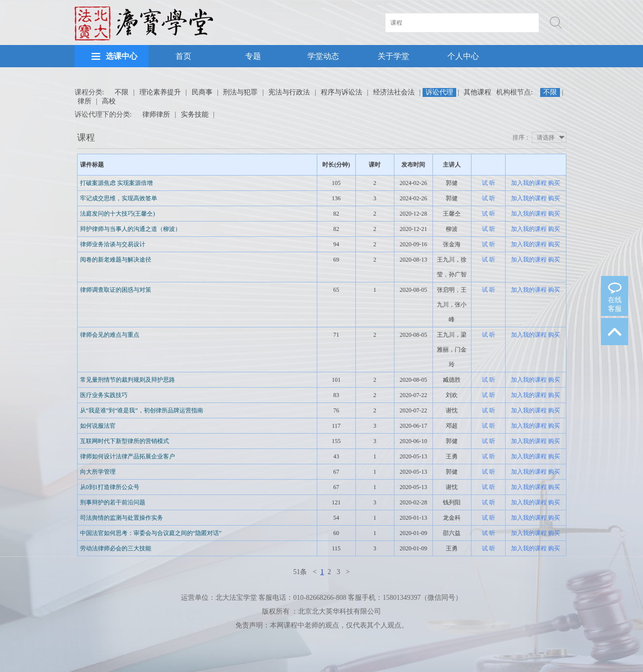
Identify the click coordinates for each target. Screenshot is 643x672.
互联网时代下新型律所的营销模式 (125, 441)
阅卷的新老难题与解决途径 (116, 260)
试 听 (489, 183)
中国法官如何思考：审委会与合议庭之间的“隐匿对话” (151, 533)
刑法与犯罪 (240, 92)
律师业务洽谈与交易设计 (113, 244)
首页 (183, 56)
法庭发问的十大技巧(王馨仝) (118, 214)
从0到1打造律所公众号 (110, 487)
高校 (109, 101)
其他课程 (477, 92)
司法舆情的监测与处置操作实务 (122, 518)
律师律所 (156, 114)
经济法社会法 (394, 92)
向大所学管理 (98, 472)
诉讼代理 (439, 92)
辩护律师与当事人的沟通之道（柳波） (130, 229)
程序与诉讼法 (342, 92)
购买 (554, 183)
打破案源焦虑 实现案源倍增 (116, 183)
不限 (122, 92)
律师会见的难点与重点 (110, 335)
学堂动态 (323, 56)
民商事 (202, 92)
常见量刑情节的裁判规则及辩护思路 (128, 380)
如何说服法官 (98, 426)
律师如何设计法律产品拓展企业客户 (128, 456)
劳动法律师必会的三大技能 (116, 548)
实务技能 (195, 114)
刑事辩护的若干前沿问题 (113, 502)
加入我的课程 (529, 183)
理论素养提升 (160, 92)
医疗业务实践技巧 (104, 395)
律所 (85, 101)
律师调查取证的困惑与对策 (116, 290)
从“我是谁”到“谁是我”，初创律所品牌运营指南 (142, 410)
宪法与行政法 (289, 92)
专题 (253, 56)
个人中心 (463, 56)
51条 (300, 572)
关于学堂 (393, 56)
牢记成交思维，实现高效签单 (119, 198)
